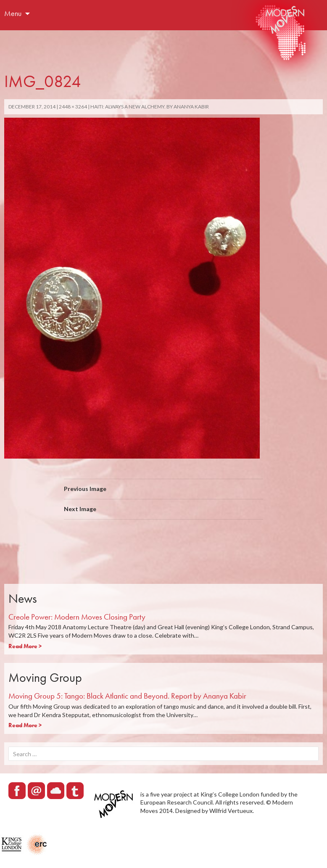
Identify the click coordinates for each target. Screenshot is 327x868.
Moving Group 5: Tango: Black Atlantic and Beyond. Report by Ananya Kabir (127, 696)
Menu (13, 13)
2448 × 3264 (73, 107)
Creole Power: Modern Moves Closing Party (77, 617)
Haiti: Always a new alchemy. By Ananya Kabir (150, 107)
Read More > (25, 646)
